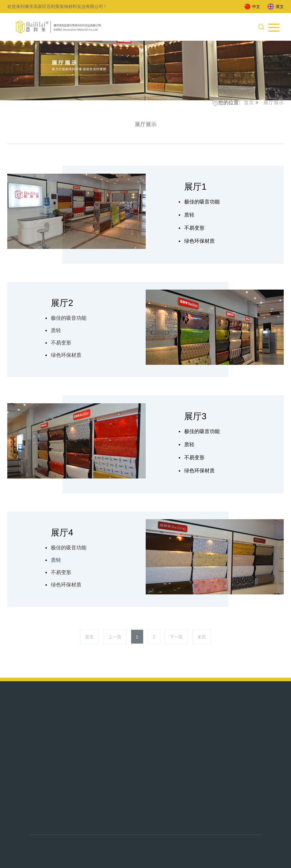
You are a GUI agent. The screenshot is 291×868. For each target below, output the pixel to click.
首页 (249, 104)
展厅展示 (274, 104)
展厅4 (62, 532)
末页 (202, 642)
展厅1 (195, 187)
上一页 (115, 642)
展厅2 (62, 303)
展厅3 (195, 416)
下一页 (176, 642)
